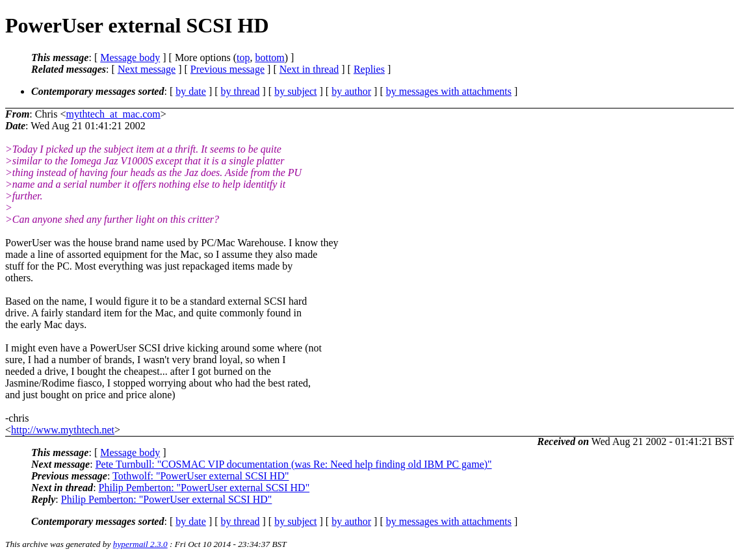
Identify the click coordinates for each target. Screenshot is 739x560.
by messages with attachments (449, 91)
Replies (369, 69)
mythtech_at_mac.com (113, 114)
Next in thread (309, 69)
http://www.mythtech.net (63, 430)
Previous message (227, 69)
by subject (295, 91)
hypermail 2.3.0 (140, 544)
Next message (147, 69)
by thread (240, 91)
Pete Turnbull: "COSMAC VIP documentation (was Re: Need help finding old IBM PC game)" (294, 464)
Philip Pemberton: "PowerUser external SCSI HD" (204, 488)
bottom (269, 57)
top (243, 57)
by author (351, 91)
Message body (130, 57)
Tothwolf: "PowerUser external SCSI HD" (201, 476)
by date (191, 91)
